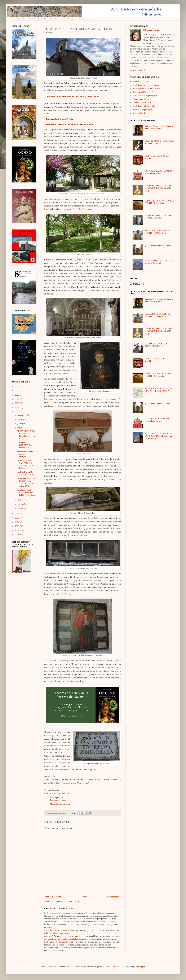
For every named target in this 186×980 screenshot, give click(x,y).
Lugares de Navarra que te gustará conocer (62, 936)
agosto (20, 419)
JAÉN (62, 19)
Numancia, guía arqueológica (145, 96)
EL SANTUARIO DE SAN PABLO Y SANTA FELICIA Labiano (26, 464)
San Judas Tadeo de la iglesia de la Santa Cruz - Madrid (159, 127)
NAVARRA (20, 19)
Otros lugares (72, 19)
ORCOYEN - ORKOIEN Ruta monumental (25, 445)
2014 (17, 522)
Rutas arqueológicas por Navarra (146, 89)
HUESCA (53, 19)
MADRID (31, 19)
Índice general (57, 797)
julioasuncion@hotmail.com (57, 793)
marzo (20, 504)
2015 (17, 518)
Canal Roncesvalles (141, 99)
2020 (17, 399)
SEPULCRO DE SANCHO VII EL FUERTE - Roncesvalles (159, 202)
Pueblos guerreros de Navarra (57, 930)
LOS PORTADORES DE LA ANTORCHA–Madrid (157, 345)
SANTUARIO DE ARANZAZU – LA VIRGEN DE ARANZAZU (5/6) (159, 188)
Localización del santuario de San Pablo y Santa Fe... (26, 493)
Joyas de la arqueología (142, 110)
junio (20, 424)
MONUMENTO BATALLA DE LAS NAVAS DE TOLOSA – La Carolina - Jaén (158, 436)
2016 (17, 514)
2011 (17, 535)
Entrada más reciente (54, 897)
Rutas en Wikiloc (140, 113)
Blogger (141, 967)
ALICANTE (42, 19)
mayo (20, 428)
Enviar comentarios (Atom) (67, 902)
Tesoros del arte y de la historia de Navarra (62, 922)
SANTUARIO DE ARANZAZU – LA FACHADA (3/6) (159, 217)
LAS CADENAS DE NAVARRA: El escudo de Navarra (159, 172)
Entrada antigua (114, 897)
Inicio (85, 897)
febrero (21, 509)
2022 (17, 391)
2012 (17, 530)
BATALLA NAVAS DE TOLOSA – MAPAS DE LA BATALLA (159, 390)
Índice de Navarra (58, 801)
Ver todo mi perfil (137, 70)
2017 (17, 412)
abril (20, 500)
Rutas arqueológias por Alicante (146, 92)
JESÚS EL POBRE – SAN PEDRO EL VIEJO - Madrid (159, 142)
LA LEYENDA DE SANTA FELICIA (26, 473)
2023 (17, 387)
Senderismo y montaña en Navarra (147, 85)
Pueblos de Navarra (141, 82)
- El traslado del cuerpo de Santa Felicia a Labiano (69, 124)
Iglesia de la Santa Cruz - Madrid (158, 246)
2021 (17, 395)
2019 (17, 403)
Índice (11, 19)
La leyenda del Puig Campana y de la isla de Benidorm (159, 262)
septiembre (22, 415)
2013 (17, 526)
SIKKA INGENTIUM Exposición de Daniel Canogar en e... (26, 435)
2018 (17, 407)
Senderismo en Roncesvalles (144, 106)
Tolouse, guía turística (142, 103)
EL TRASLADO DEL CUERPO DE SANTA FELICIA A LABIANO (26, 482)
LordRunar (115, 967)
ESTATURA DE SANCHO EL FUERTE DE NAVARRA (157, 232)
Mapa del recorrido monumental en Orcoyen (25, 454)
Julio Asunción (153, 30)
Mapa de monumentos (60, 804)
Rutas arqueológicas (86, 19)
